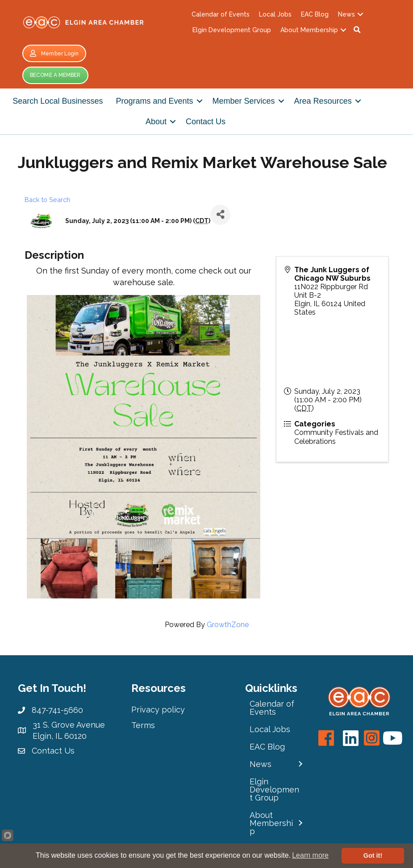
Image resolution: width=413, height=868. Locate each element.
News (346, 14)
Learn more (310, 855)
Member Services (244, 101)
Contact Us (206, 122)
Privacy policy (158, 710)
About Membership (309, 30)
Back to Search (47, 200)
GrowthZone (228, 625)
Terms (143, 725)
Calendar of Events (221, 14)
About (156, 122)
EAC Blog (315, 14)
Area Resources (323, 101)
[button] (357, 30)
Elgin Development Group (232, 30)
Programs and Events (154, 101)
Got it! (373, 855)
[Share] (220, 215)
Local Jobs (275, 14)
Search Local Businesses (58, 101)
